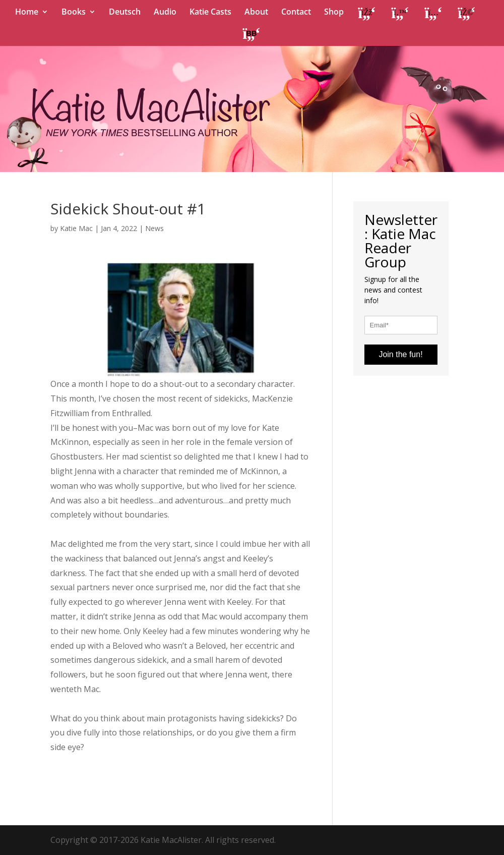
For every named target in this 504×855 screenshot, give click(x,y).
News (154, 228)
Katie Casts (210, 13)
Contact (296, 13)
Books (74, 13)
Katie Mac (76, 228)
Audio (165, 13)
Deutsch (125, 13)
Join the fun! (400, 354)
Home (27, 13)
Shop (334, 13)
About (256, 13)
